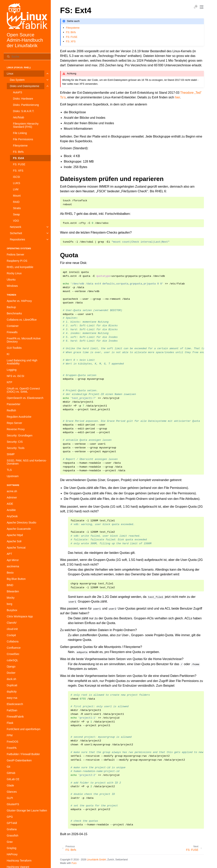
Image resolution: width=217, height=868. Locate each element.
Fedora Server (16, 255)
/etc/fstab (19, 117)
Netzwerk (16, 227)
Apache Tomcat (16, 548)
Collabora (13, 641)
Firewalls (12, 332)
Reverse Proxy (16, 429)
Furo (74, 863)
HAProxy (12, 854)
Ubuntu (11, 280)
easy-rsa (12, 698)
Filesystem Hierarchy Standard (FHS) (26, 125)
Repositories (18, 239)
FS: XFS (18, 171)
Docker (11, 673)
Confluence (14, 648)
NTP (10, 382)
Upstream (13, 476)
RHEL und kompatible (20, 267)
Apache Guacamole (19, 529)
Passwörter (14, 404)
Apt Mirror (13, 560)
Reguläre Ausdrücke (19, 417)
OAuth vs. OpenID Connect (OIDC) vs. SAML (23, 390)
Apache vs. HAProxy (19, 301)
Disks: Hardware (23, 99)
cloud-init (12, 629)
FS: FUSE (19, 164)
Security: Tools (16, 448)
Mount (17, 196)
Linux (10, 74)
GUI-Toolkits (14, 348)
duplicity (12, 692)
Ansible (11, 510)
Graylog (12, 848)
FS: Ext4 (19, 158)
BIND (10, 585)
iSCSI (17, 177)
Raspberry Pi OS (17, 261)
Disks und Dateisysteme (25, 86)
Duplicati (12, 685)
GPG (10, 817)
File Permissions (23, 139)
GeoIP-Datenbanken (19, 760)
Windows (12, 286)
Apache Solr (14, 541)
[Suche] (27, 57)
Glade (10, 785)
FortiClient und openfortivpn (24, 729)
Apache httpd (15, 535)
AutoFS (18, 92)
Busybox (12, 610)
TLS (9, 470)
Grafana (12, 829)
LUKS (17, 183)
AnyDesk (12, 516)
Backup (11, 307)
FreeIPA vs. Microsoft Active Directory (24, 340)
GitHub (11, 773)
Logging (12, 370)
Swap (17, 214)
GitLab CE (13, 779)
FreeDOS (13, 742)
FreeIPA (12, 748)
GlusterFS (13, 804)
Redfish (11, 410)
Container (13, 326)
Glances (12, 792)
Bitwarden (13, 591)
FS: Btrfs (18, 152)
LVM (16, 189)
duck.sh (12, 679)
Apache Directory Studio (22, 523)
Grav (10, 842)
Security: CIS (15, 442)
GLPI (10, 798)
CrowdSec (13, 654)
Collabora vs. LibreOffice (22, 320)
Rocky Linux (14, 273)
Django (11, 667)
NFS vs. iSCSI (16, 376)
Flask (10, 723)
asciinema (13, 566)
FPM (10, 735)
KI (8, 354)
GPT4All (12, 823)
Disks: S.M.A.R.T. (24, 111)
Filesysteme (20, 146)
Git (9, 767)
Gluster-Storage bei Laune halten (27, 810)
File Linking (20, 133)
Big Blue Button (16, 579)
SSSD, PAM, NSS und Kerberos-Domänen (27, 462)
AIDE (10, 504)
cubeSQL (13, 660)
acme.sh (12, 491)
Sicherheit (16, 233)
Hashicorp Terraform (19, 861)
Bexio (10, 573)
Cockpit (11, 635)
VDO (16, 221)
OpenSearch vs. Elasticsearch (25, 398)
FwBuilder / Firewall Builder (23, 754)
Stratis (17, 208)
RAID (16, 202)
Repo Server (15, 423)
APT (9, 554)
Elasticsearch (15, 704)
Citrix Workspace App (20, 616)
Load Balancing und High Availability (22, 362)
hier (177, 97)
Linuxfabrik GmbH (96, 860)
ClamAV (12, 623)
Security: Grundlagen (20, 435)
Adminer (12, 497)
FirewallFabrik (15, 717)
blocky (11, 598)
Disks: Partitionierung (26, 105)
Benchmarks (14, 313)
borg (10, 604)
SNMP (11, 454)
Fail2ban (12, 710)
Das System (17, 80)
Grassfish (13, 836)
